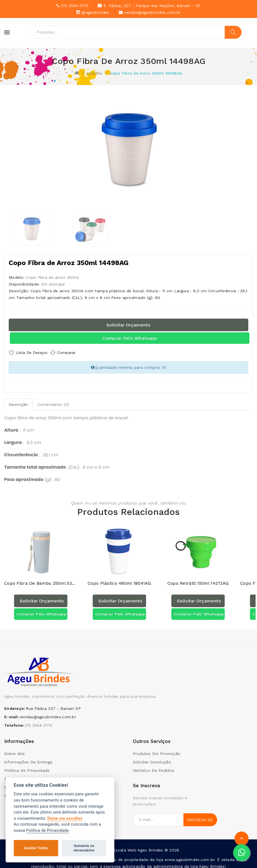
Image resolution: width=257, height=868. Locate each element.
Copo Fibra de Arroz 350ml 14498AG (146, 73)
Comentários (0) (54, 402)
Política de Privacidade (47, 831)
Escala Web (125, 846)
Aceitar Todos (36, 848)
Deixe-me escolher (65, 819)
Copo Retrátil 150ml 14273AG (198, 579)
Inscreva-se (200, 815)
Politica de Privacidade (27, 766)
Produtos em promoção (157, 749)
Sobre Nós (15, 749)
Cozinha (95, 73)
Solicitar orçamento (128, 325)
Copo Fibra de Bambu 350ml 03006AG (41, 579)
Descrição (18, 402)
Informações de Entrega (28, 758)
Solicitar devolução (152, 758)
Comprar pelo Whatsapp (130, 338)
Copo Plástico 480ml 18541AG (119, 579)
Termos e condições (24, 774)
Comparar (72, 353)
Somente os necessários (84, 848)
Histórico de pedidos (154, 766)
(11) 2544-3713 (39, 721)
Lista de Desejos (32, 353)
